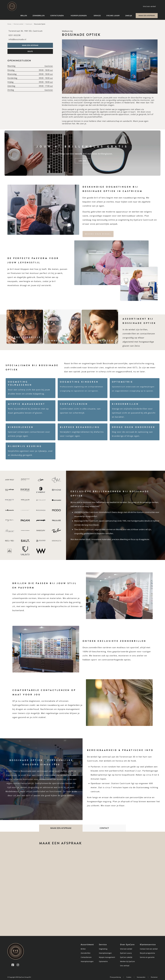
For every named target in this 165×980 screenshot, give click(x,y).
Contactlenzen (57, 16)
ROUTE (30, 51)
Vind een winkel (18, 24)
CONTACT (104, 828)
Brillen (24, 16)
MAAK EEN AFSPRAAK (147, 16)
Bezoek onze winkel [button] (98, 234)
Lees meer (83, 161)
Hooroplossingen (79, 16)
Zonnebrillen (39, 16)
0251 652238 (15, 35)
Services (97, 16)
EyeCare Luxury (113, 16)
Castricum (29, 24)
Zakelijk (129, 16)
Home (9, 24)
